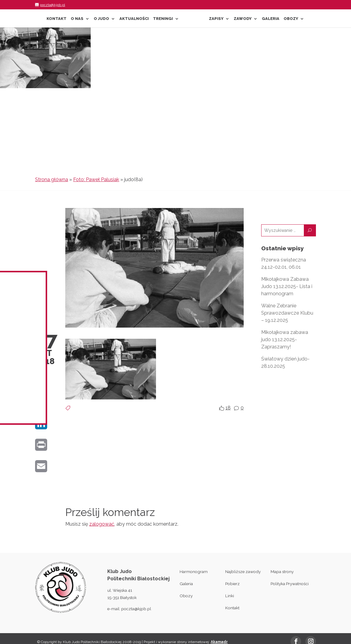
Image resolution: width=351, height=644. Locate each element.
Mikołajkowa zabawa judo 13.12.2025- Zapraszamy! (285, 340)
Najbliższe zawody (243, 572)
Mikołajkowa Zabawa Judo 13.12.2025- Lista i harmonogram (287, 286)
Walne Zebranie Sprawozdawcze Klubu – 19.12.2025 (287, 313)
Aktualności (134, 19)
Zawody (243, 19)
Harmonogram (194, 572)
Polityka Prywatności (290, 584)
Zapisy (216, 19)
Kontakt (57, 19)
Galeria (271, 19)
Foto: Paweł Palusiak (96, 179)
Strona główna (52, 179)
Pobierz (232, 584)
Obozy (291, 19)
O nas (77, 19)
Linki (230, 596)
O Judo (101, 19)
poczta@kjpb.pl (136, 609)
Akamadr (219, 642)
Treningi (163, 19)
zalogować (102, 524)
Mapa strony (282, 572)
